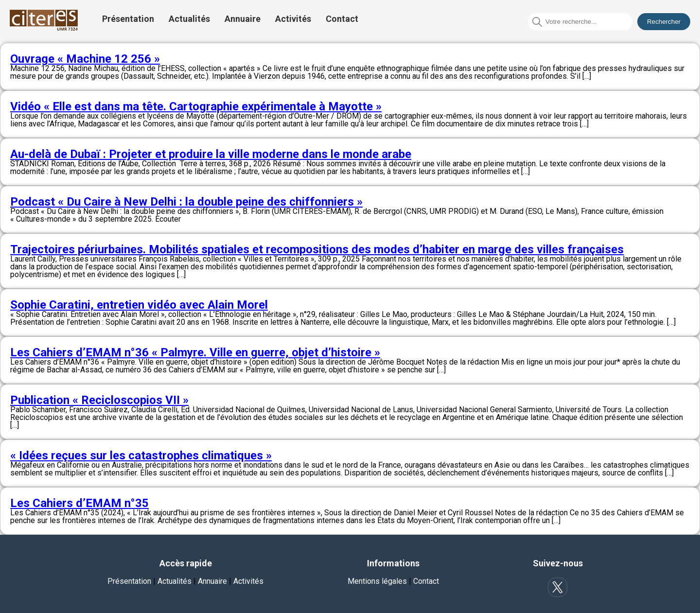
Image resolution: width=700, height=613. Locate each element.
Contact (342, 19)
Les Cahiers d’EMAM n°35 (79, 503)
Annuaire (243, 19)
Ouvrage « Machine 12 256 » (85, 59)
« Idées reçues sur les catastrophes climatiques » (141, 455)
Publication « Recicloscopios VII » (99, 400)
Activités (293, 19)
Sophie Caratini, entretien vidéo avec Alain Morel (139, 305)
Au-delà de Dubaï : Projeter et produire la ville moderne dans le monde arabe (211, 154)
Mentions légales (377, 581)
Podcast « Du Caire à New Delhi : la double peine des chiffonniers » (186, 202)
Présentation (128, 19)
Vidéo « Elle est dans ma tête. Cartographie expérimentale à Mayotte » (196, 106)
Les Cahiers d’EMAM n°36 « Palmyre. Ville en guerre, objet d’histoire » (195, 352)
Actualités (189, 19)
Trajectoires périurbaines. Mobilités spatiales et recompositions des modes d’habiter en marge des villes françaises (317, 249)
